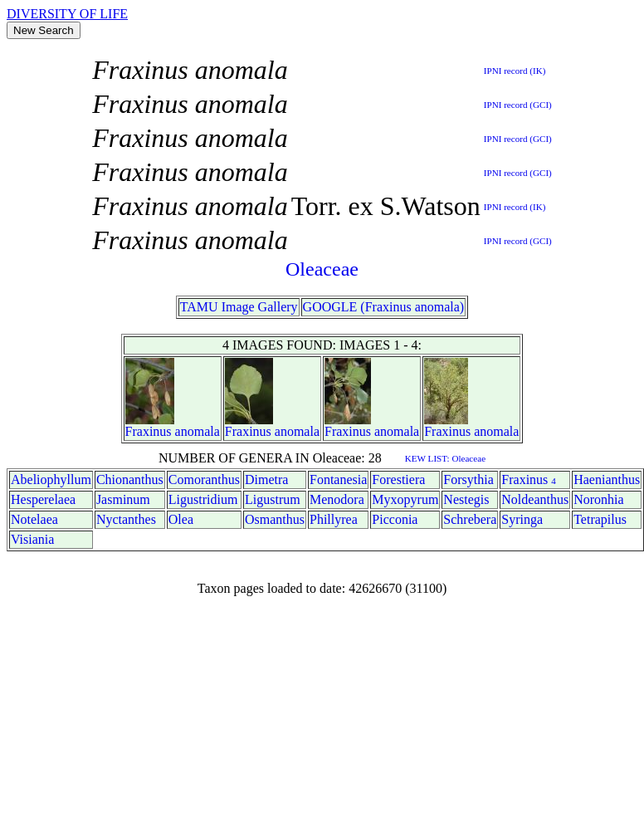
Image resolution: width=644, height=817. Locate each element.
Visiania (32, 539)
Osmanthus (275, 519)
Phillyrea (334, 519)
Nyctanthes (126, 519)
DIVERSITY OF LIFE (67, 14)
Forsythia (468, 479)
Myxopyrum (405, 499)
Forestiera (398, 479)
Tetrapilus (600, 519)
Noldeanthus (535, 499)
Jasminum (123, 499)
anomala (198, 431)
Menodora (337, 499)
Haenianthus (607, 479)
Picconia (395, 519)
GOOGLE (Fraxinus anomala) (384, 307)
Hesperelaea (43, 499)
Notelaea (34, 519)
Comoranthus (204, 479)
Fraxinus (149, 431)
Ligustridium (203, 499)
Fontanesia (338, 479)
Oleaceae (322, 269)
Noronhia (598, 499)
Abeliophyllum (51, 479)
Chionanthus (130, 479)
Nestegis (466, 499)
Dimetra (266, 479)
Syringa (522, 519)
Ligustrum (273, 499)
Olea (181, 519)
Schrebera (470, 519)
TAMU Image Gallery (239, 307)
